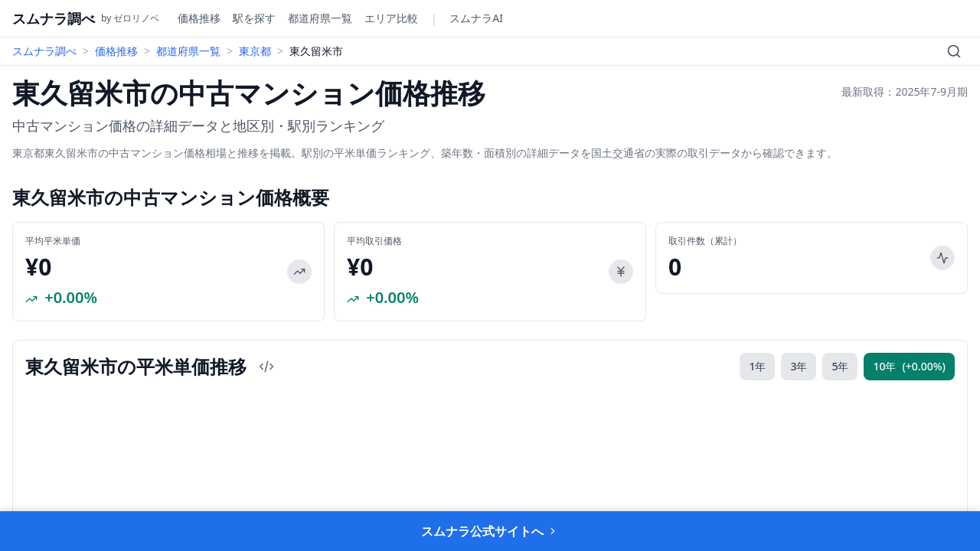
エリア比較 (391, 18)
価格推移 (199, 18)
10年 (909, 367)
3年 (799, 366)
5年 (840, 366)
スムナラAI (476, 18)
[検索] (954, 51)
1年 (757, 366)
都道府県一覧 (320, 18)
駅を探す (254, 18)
